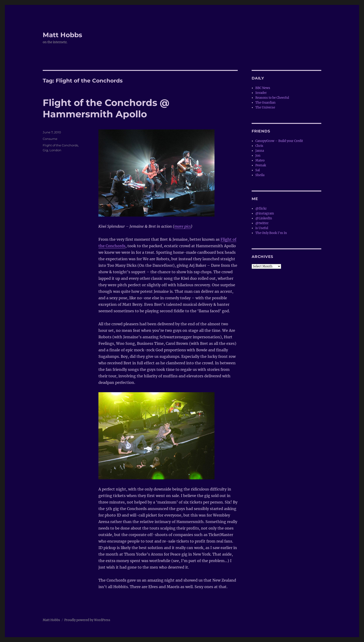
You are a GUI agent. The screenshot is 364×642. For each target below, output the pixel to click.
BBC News (263, 88)
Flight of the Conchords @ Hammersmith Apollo (106, 108)
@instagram (265, 213)
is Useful (262, 228)
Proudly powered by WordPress (87, 620)
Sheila (260, 175)
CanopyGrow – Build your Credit (279, 141)
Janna (260, 151)
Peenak (261, 165)
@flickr (261, 209)
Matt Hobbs (62, 35)
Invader (261, 93)
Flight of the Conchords (60, 145)
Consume (50, 139)
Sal (258, 170)
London (55, 150)
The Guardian (265, 103)
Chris (259, 146)
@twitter (262, 223)
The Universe (265, 107)
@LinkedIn (264, 218)
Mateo (260, 160)
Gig (45, 150)
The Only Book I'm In (271, 233)
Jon (258, 156)
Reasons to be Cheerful (272, 98)
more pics (183, 226)
